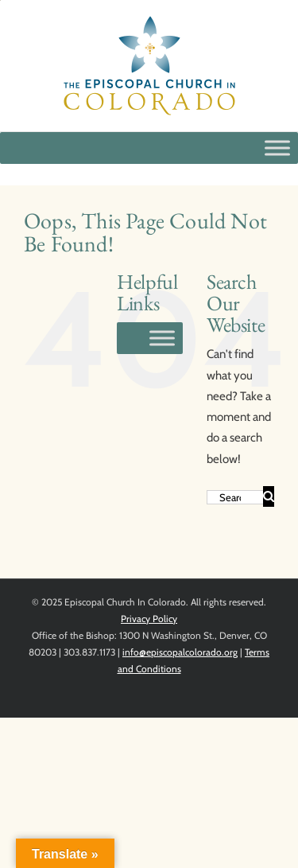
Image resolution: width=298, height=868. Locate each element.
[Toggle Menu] (277, 148)
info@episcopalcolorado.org (180, 652)
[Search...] (235, 497)
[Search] (269, 496)
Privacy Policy (149, 619)
